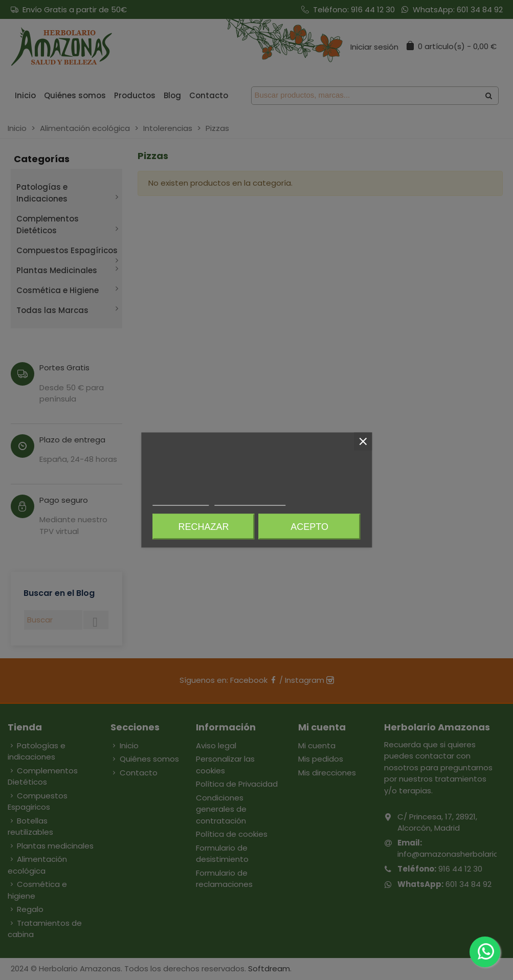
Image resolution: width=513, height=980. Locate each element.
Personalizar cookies (250, 501)
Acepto (309, 527)
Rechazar (203, 527)
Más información (181, 501)
